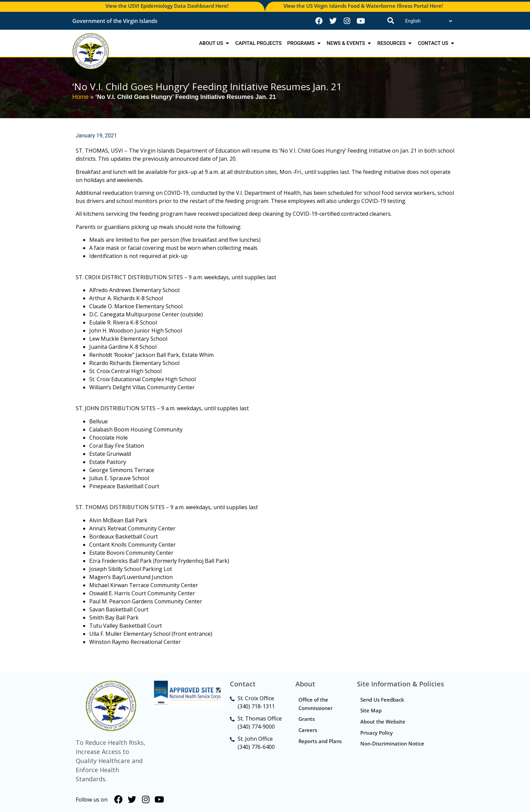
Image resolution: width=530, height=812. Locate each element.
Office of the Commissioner (316, 704)
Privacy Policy (377, 733)
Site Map (371, 711)
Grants (307, 719)
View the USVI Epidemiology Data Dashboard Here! (167, 6)
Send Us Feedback (382, 700)
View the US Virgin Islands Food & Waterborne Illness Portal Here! (363, 6)
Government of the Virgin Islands (115, 21)
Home (80, 97)
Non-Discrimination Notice (392, 744)
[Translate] (429, 21)
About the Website (383, 722)
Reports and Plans (313, 746)
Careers (308, 730)
